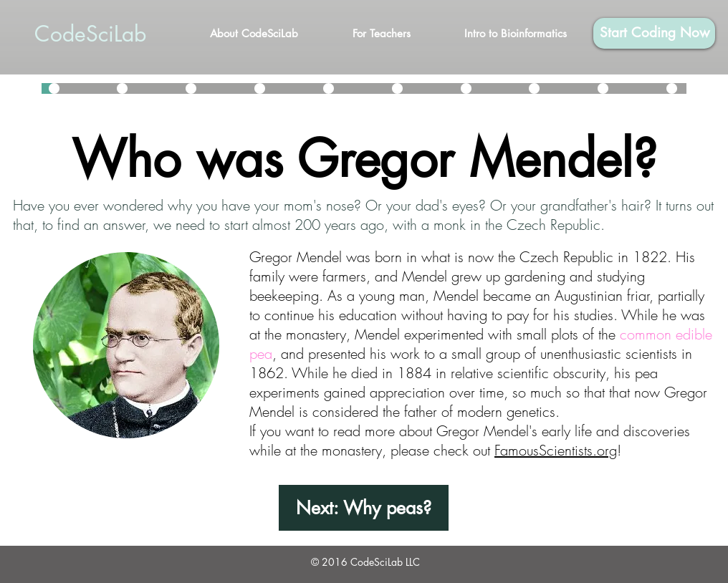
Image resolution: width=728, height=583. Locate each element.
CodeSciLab (90, 34)
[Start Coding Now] (654, 33)
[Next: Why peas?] (364, 508)
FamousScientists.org (556, 450)
